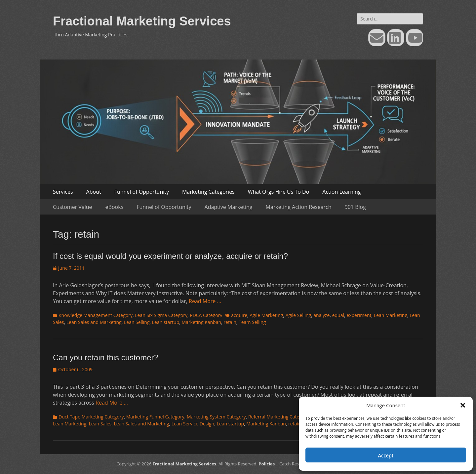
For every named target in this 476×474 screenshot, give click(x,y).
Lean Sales (100, 424)
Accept (386, 455)
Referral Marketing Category (278, 417)
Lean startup (166, 322)
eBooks (115, 207)
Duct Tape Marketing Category (91, 417)
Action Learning (341, 192)
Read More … (205, 301)
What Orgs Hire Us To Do (279, 192)
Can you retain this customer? (106, 357)
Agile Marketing (266, 315)
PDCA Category (206, 315)
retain (230, 322)
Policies (267, 464)
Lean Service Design (193, 424)
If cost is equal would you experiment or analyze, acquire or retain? (170, 256)
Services (63, 192)
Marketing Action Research (298, 207)
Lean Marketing (391, 315)
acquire (239, 315)
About (94, 192)
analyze (321, 315)
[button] (463, 405)
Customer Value (73, 207)
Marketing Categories (208, 192)
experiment (359, 315)
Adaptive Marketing (229, 207)
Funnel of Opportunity (142, 192)
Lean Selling (137, 322)
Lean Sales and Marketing (94, 322)
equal (338, 315)
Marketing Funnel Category (155, 417)
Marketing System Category (216, 417)
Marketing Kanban (202, 322)
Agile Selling (298, 315)
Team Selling (252, 322)
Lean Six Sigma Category (161, 315)
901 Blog (355, 207)
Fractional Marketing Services (142, 21)
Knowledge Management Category (96, 315)
